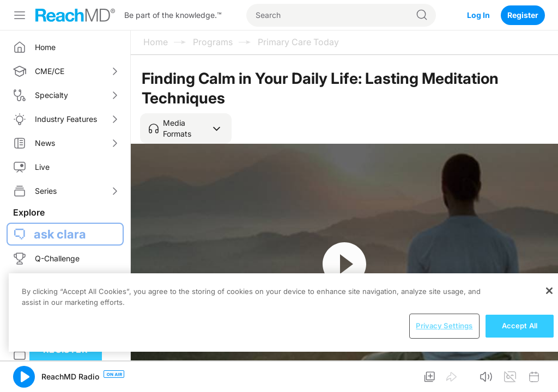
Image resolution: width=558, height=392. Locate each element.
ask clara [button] (60, 234)
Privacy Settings (444, 326)
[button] (186, 128)
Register (523, 15)
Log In (478, 15)
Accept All (520, 326)
